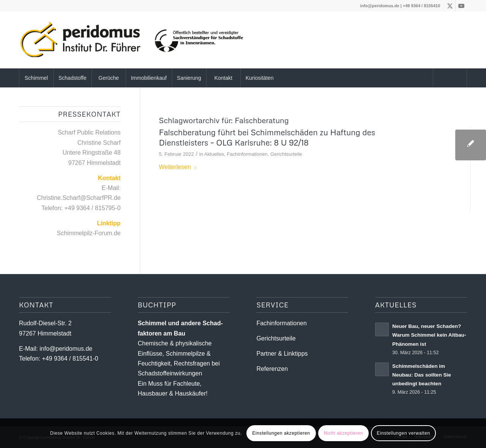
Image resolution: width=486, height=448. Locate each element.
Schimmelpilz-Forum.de (89, 233)
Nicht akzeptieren (343, 433)
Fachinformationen (247, 154)
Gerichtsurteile (286, 154)
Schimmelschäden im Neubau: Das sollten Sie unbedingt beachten (422, 375)
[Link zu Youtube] (461, 6)
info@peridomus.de (380, 6)
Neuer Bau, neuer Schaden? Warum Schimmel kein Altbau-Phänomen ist (429, 335)
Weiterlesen (178, 167)
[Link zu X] (450, 6)
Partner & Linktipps (282, 354)
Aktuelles (214, 154)
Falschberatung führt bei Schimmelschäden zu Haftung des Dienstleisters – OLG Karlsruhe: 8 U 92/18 (267, 137)
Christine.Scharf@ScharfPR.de (79, 198)
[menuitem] (36, 78)
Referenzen (272, 369)
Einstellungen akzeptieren (281, 433)
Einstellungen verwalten (403, 433)
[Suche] (450, 78)
